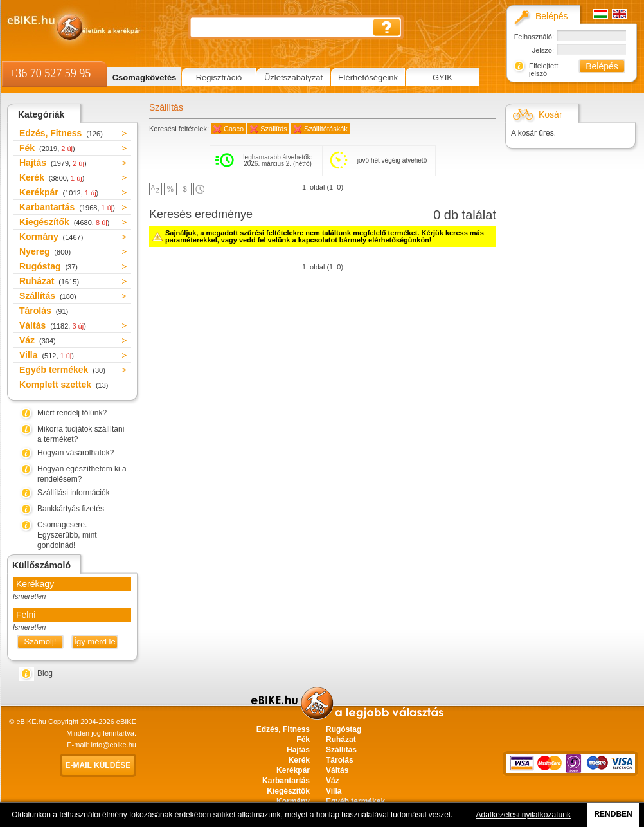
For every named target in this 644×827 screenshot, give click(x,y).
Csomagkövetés (145, 77)
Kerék (52, 177)
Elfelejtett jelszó (543, 69)
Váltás (53, 325)
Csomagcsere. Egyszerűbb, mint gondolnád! (67, 535)
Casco (234, 129)
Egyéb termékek (62, 370)
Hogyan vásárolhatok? (76, 453)
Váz (38, 340)
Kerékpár (59, 192)
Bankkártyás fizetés (71, 509)
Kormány (51, 237)
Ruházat (49, 281)
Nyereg (45, 251)
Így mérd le (94, 641)
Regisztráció (219, 77)
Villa (47, 355)
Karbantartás (67, 207)
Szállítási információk (74, 493)
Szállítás (48, 296)
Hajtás (53, 163)
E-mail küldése (98, 765)
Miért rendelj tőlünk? (72, 413)
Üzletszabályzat (293, 77)
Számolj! (40, 641)
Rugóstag (49, 266)
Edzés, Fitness (61, 133)
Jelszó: (543, 50)
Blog (45, 673)
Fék (47, 148)
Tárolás (44, 311)
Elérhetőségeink (368, 77)
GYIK (443, 77)
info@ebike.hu (114, 745)
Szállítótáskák (326, 129)
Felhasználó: (534, 37)
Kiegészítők (64, 222)
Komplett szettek (64, 385)
